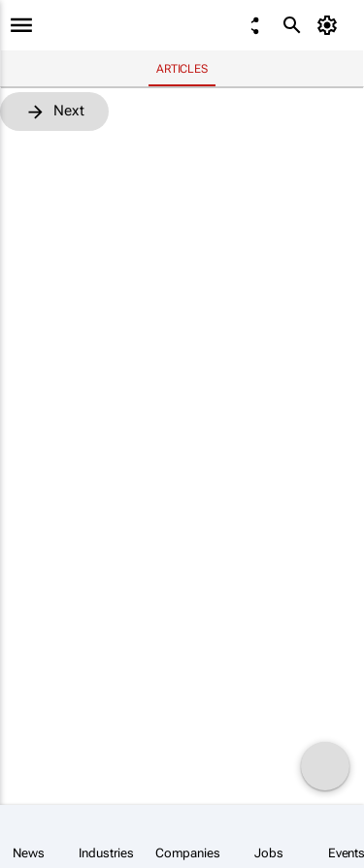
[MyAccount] (331, 25)
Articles (182, 69)
